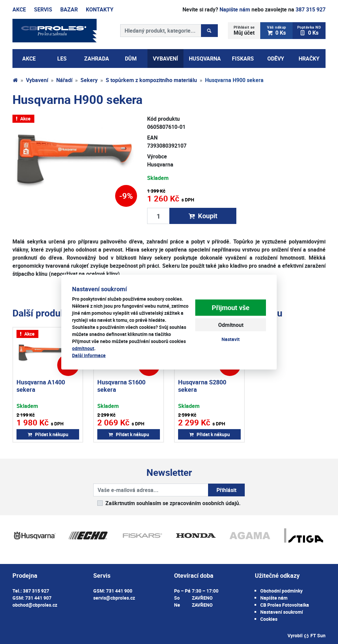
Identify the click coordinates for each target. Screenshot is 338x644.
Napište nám (235, 9)
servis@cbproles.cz (114, 598)
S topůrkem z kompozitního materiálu (151, 80)
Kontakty (100, 9)
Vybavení (37, 80)
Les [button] (62, 59)
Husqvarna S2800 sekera (202, 386)
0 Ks (277, 30)
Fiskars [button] (243, 59)
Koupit (203, 216)
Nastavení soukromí (282, 612)
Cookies (269, 619)
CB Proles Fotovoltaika (285, 605)
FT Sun (315, 635)
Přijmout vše (231, 308)
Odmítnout (231, 325)
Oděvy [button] (276, 59)
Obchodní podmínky (281, 591)
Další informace (89, 355)
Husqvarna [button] (205, 59)
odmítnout (83, 348)
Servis (43, 9)
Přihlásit (226, 490)
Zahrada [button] (97, 59)
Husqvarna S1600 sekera (121, 386)
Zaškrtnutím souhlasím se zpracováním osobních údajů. (173, 503)
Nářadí (64, 80)
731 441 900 (119, 591)
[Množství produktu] (158, 216)
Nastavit (231, 339)
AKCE (29, 59)
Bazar (69, 9)
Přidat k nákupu (48, 434)
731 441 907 (38, 598)
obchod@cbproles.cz (35, 605)
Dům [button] (131, 59)
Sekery (89, 80)
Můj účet (244, 30)
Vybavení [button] (165, 59)
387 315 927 (311, 9)
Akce (19, 9)
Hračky (309, 59)
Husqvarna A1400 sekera (41, 386)
